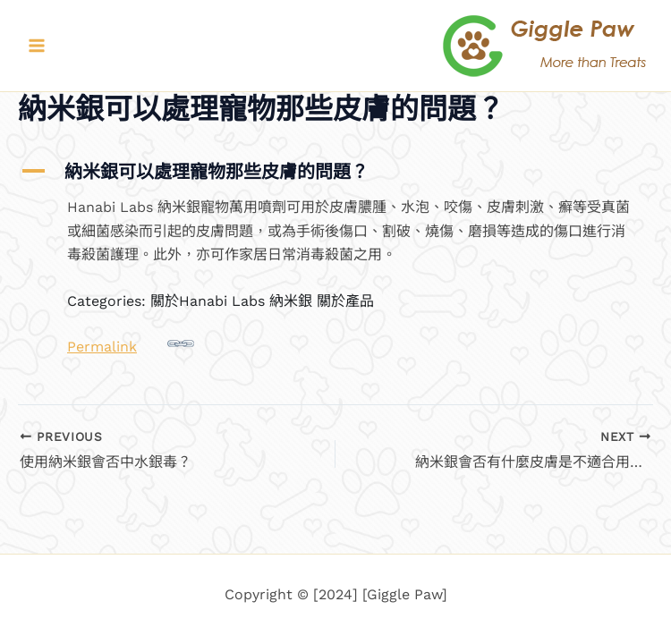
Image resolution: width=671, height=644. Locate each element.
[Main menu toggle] (37, 46)
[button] (335, 172)
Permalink (131, 343)
